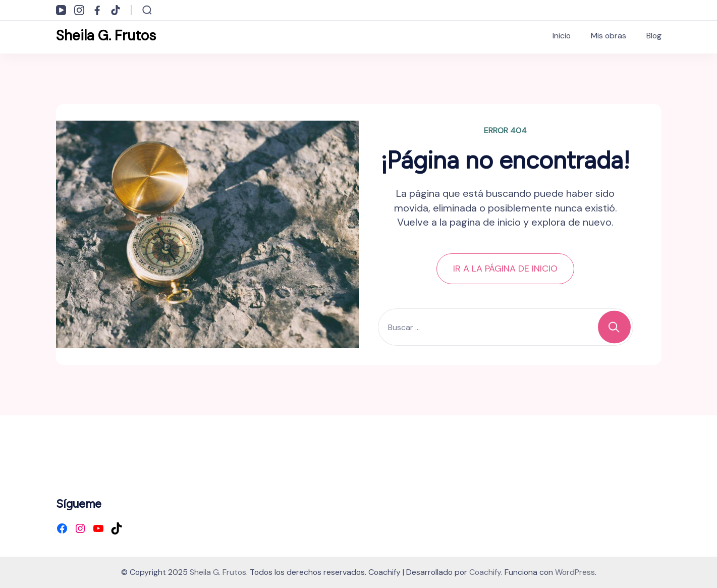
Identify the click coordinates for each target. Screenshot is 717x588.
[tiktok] (116, 10)
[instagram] (79, 10)
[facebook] (97, 10)
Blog (654, 36)
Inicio (562, 36)
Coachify (485, 572)
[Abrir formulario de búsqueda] (147, 10)
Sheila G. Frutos (106, 36)
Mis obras (609, 36)
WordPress (575, 572)
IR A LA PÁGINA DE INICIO (505, 269)
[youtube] (61, 10)
